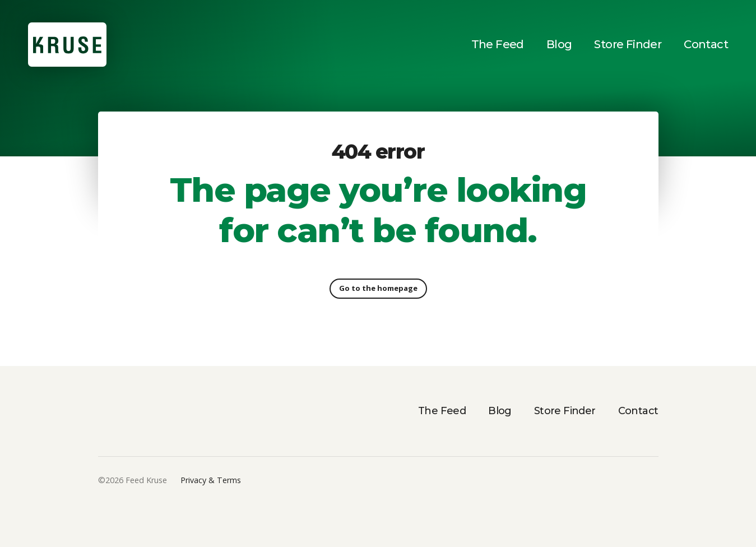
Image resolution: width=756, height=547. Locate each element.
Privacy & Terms (211, 480)
